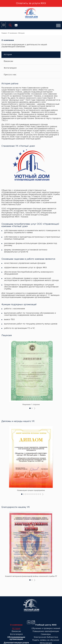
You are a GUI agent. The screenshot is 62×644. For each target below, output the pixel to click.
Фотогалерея (10, 68)
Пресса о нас (10, 75)
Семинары (46, 634)
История (8, 55)
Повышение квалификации (46, 631)
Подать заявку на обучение (46, 640)
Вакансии (8, 61)
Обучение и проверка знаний (46, 628)
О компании (13, 33)
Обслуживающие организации (16, 638)
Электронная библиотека (46, 637)
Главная (4, 33)
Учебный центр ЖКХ (46, 625)
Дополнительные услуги (16, 643)
